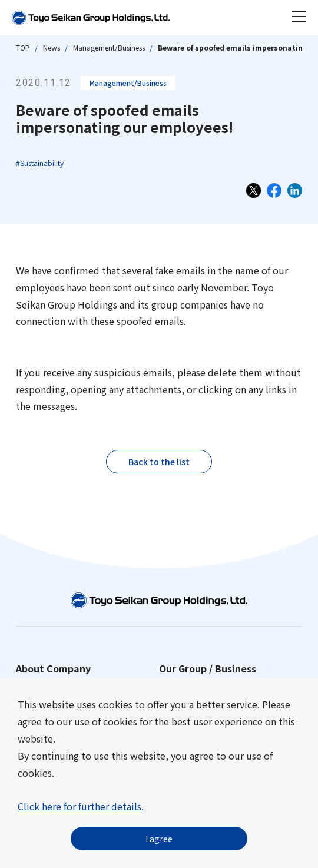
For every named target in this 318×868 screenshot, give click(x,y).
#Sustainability (40, 163)
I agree (159, 839)
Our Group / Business (208, 668)
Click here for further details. (81, 806)
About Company (53, 668)
